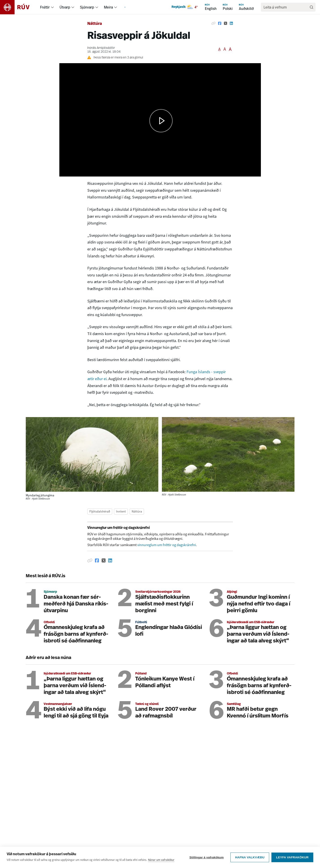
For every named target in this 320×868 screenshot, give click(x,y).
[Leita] (311, 7)
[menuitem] (52, 7)
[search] (286, 7)
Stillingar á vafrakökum (207, 857)
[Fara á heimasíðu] (19, 7)
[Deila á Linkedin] (231, 23)
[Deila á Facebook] (220, 23)
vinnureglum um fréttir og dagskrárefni (167, 545)
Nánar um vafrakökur (161, 860)
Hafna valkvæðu (250, 857)
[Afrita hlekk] (213, 23)
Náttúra (95, 24)
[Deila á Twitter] (226, 23)
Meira (108, 7)
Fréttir (45, 7)
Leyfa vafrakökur (292, 857)
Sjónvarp (87, 7)
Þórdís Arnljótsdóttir (101, 48)
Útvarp (65, 7)
